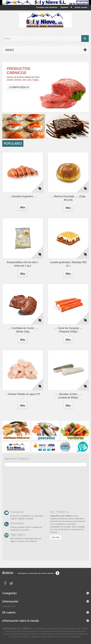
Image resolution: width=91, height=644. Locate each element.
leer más (56, 537)
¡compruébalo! (19, 87)
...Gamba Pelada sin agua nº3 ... (23, 396)
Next (83, 107)
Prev (76, 107)
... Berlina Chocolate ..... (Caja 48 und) (68, 198)
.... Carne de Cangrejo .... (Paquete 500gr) (68, 330)
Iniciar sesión (81, 7)
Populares (13, 143)
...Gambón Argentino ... (23, 196)
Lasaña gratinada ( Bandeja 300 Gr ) (68, 264)
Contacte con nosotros (47, 7)
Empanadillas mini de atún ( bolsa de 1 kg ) (23, 264)
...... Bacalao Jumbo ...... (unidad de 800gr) (68, 396)
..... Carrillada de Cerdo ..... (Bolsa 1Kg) (23, 330)
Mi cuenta (9, 612)
